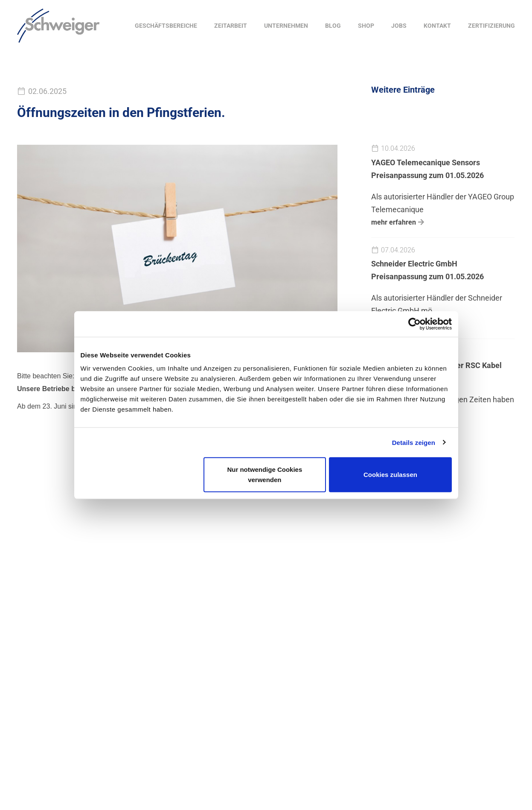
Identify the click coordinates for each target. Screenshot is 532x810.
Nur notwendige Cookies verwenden (265, 475)
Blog (333, 26)
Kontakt (437, 26)
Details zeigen (414, 442)
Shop (366, 26)
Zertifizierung (491, 26)
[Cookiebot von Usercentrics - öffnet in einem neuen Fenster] (414, 324)
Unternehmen (286, 26)
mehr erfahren (394, 222)
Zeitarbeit (231, 26)
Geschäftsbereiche (166, 26)
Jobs (399, 26)
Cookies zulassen (390, 475)
